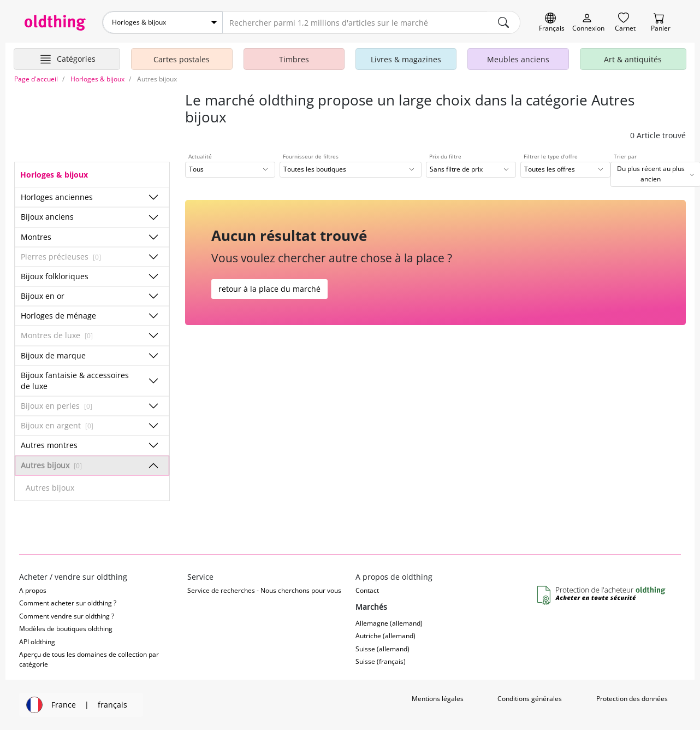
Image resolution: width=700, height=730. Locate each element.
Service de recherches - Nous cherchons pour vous (264, 590)
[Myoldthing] (588, 23)
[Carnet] (625, 23)
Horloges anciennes (57, 197)
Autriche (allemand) (385, 636)
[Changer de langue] (552, 23)
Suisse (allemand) (382, 649)
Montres (36, 237)
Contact (367, 590)
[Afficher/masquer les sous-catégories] (153, 197)
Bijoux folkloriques (55, 276)
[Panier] (661, 23)
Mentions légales (438, 699)
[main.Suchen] (503, 22)
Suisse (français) (381, 661)
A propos (33, 590)
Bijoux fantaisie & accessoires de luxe (75, 381)
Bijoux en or (43, 296)
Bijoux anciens (47, 217)
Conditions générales (530, 699)
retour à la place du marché (269, 289)
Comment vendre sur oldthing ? (67, 616)
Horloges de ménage (58, 316)
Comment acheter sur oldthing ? (68, 603)
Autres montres (49, 445)
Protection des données (632, 699)
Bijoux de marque (53, 355)
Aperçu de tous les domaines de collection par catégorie (89, 659)
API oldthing (37, 642)
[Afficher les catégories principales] (67, 59)
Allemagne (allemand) (389, 623)
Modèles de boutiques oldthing (66, 629)
